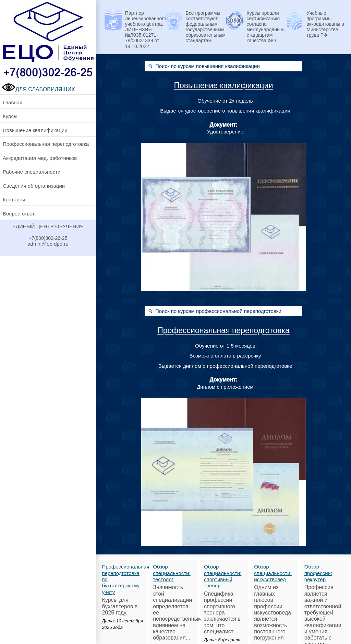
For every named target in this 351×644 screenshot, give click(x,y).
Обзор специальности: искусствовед (273, 573)
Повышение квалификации (35, 130)
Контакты (14, 200)
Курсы (10, 116)
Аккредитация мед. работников (40, 158)
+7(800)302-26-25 (48, 238)
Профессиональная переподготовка (46, 144)
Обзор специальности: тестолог (172, 573)
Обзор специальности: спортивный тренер (223, 576)
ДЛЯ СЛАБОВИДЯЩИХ (38, 89)
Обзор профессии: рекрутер (318, 573)
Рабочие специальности (32, 172)
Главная (13, 102)
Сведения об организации (34, 186)
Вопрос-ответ (19, 214)
